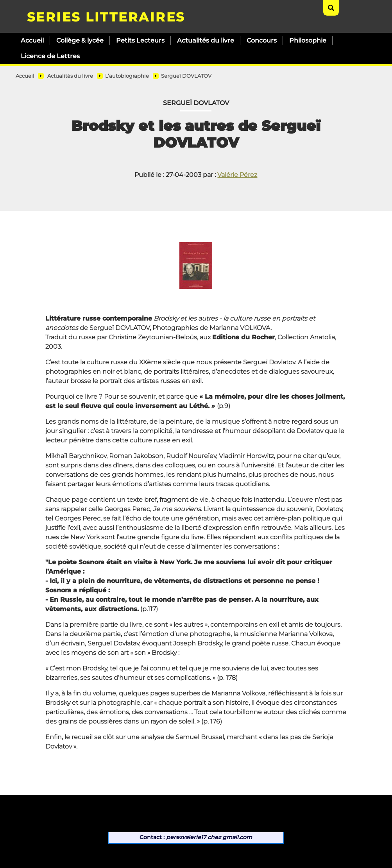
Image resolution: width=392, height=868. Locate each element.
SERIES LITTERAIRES (106, 17)
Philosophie (308, 40)
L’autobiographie (127, 76)
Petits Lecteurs (140, 40)
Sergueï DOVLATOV (186, 76)
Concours (262, 40)
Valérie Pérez (237, 175)
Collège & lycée (80, 40)
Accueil (32, 40)
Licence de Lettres (50, 56)
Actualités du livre (206, 40)
